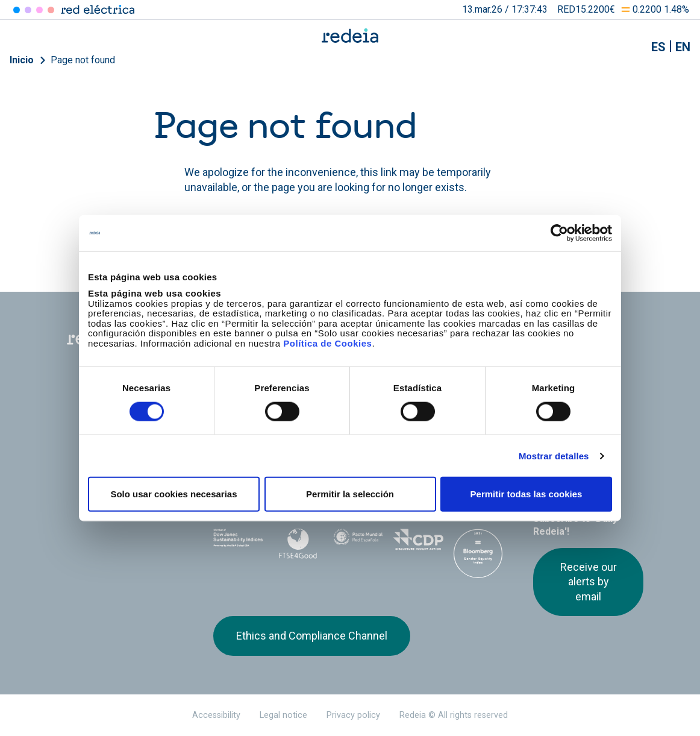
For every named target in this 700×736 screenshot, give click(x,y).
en (683, 47)
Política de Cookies (327, 343)
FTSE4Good (298, 544)
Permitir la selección (350, 494)
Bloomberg (478, 553)
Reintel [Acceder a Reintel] (39, 10)
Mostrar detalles (554, 455)
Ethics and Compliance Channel (312, 636)
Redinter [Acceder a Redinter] (28, 10)
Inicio (22, 60)
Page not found (83, 60)
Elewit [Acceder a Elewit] (51, 10)
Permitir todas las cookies (527, 494)
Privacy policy (353, 715)
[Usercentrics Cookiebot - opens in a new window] (559, 233)
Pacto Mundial (358, 542)
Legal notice (283, 715)
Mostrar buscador (628, 47)
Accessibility (216, 715)
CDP (418, 541)
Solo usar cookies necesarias (173, 494)
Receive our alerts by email (589, 582)
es (658, 47)
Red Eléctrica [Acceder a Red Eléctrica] (17, 10)
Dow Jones (239, 542)
